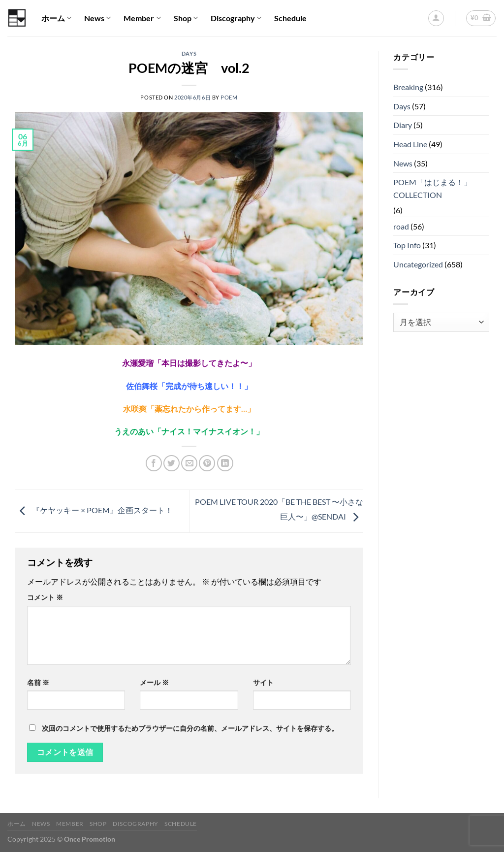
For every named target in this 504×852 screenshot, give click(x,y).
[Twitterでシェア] (172, 463)
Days (189, 53)
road (401, 226)
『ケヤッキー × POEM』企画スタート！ (94, 510)
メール (154, 682)
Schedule (290, 18)
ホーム (56, 18)
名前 (38, 682)
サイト (263, 682)
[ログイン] (436, 18)
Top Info (407, 245)
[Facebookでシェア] (154, 463)
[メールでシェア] (189, 463)
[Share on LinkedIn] (225, 463)
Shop (186, 18)
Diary (403, 125)
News (97, 18)
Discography (236, 18)
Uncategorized (418, 264)
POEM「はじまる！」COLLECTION (432, 188)
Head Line (410, 144)
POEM (229, 97)
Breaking (408, 87)
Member (142, 18)
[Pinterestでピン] (207, 463)
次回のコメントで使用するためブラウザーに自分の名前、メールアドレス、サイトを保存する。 (190, 728)
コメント (45, 597)
